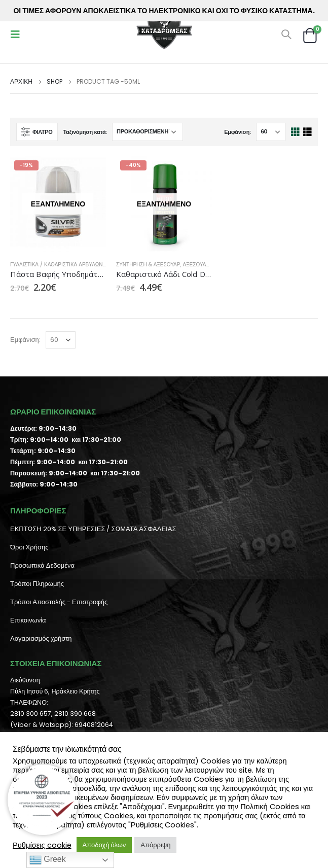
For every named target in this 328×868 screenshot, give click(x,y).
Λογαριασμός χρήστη (41, 638)
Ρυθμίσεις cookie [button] (42, 845)
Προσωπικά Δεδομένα (42, 565)
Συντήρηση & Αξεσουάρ (148, 265)
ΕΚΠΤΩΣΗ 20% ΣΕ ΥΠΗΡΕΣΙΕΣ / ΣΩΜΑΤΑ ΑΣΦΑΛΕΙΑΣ (93, 529)
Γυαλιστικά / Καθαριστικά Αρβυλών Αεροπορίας (74, 265)
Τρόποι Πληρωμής (37, 584)
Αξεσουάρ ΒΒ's (202, 265)
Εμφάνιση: (238, 132)
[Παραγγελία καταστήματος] (148, 132)
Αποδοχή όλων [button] (104, 845)
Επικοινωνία (28, 620)
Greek (48, 860)
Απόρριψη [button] (155, 845)
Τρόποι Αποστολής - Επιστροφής (59, 602)
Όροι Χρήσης (29, 547)
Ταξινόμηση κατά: (85, 132)
